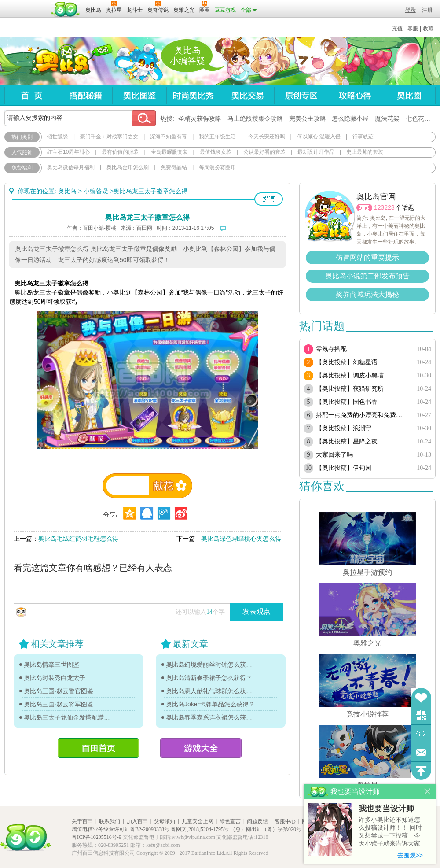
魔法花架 (387, 118)
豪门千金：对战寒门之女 (109, 137)
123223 (384, 207)
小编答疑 (96, 191)
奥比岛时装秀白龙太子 (55, 678)
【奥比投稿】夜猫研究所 (350, 389)
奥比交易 (247, 95)
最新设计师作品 (316, 152)
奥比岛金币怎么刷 (128, 167)
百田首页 (98, 748)
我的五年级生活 (217, 137)
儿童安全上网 (198, 821)
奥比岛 (59, 61)
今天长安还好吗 (267, 137)
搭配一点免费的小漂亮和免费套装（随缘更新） (362, 415)
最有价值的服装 (120, 152)
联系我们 (110, 821)
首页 (31, 95)
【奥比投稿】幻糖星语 (347, 362)
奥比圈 (409, 95)
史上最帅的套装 (365, 152)
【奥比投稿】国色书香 (347, 402)
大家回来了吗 (334, 455)
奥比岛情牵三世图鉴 (51, 665)
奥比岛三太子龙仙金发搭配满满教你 (69, 717)
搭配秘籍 (85, 95)
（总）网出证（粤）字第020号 (266, 829)
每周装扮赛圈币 (217, 167)
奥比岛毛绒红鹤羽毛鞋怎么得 (78, 539)
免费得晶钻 (174, 167)
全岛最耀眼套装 (169, 152)
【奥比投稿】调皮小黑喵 (350, 375)
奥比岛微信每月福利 (71, 167)
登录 (411, 10)
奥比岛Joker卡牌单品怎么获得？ (210, 704)
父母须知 (165, 821)
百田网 (66, 9)
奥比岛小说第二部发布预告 (367, 276)
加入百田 (137, 821)
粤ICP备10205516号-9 (97, 837)
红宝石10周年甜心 (68, 152)
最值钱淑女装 (216, 152)
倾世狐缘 (58, 137)
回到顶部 (421, 771)
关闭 (427, 792)
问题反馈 (421, 752)
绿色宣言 (230, 821)
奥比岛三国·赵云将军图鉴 (59, 704)
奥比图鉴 (139, 95)
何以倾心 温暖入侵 (319, 137)
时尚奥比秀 (193, 95)
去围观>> (410, 855)
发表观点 (257, 611)
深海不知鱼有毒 (169, 137)
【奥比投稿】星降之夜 (347, 441)
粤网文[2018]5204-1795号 (200, 829)
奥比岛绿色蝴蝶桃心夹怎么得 (241, 539)
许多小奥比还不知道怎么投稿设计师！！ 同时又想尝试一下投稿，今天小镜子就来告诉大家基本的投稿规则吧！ (390, 832)
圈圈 (364, 208)
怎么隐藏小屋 (350, 118)
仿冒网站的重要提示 (367, 257)
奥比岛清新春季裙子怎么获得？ (209, 678)
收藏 (428, 29)
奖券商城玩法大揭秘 (367, 294)
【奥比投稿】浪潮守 (344, 428)
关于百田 (82, 821)
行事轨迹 (363, 137)
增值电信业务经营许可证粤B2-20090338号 (121, 829)
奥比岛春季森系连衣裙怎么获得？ (211, 717)
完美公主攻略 (308, 118)
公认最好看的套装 (264, 152)
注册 (427, 10)
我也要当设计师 (386, 809)
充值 (397, 29)
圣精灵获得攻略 (200, 118)
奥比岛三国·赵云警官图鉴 (59, 691)
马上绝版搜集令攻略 (255, 118)
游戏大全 (201, 748)
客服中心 (285, 821)
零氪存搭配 (331, 349)
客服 (413, 29)
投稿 (269, 199)
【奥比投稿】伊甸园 (344, 468)
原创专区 (301, 95)
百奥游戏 (26, 4)
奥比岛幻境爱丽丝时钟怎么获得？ (211, 665)
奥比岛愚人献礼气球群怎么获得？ (211, 691)
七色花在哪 (421, 118)
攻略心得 (355, 95)
